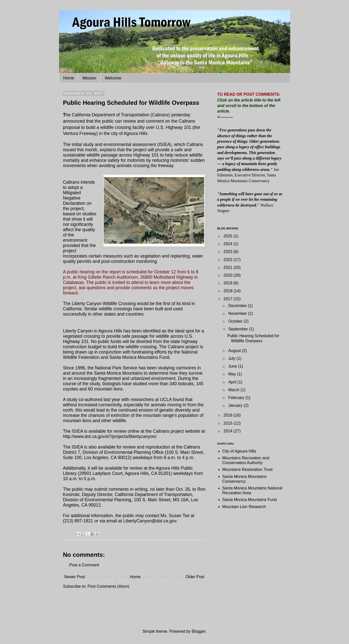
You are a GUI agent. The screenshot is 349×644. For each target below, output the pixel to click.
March (234, 390)
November (238, 313)
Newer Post (75, 577)
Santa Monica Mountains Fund (250, 500)
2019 (228, 283)
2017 (228, 299)
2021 (228, 267)
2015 (228, 423)
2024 (228, 244)
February (237, 398)
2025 (228, 236)
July (232, 358)
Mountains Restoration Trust (247, 469)
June (233, 366)
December (238, 306)
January (236, 405)
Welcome (113, 78)
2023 (228, 252)
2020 (228, 275)
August (235, 351)
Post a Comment (84, 565)
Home (69, 78)
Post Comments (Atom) (108, 586)
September (239, 329)
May (233, 374)
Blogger (198, 631)
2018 (228, 291)
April (233, 382)
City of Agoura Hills (239, 451)
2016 (228, 415)
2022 (228, 260)
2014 (228, 431)
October (236, 321)
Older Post (195, 577)
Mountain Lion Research (244, 507)
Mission (89, 78)
